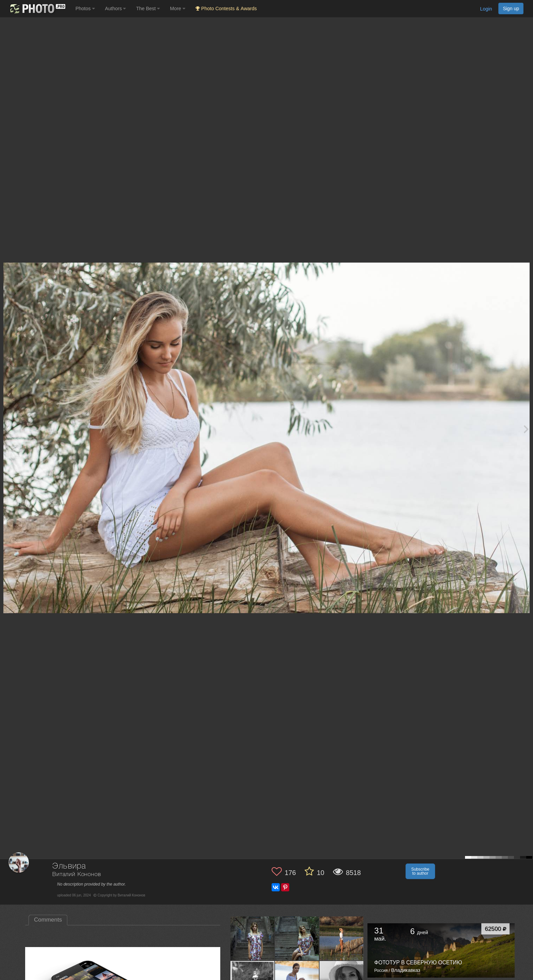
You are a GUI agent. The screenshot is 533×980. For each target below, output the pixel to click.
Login (486, 9)
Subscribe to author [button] (420, 871)
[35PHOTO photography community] (37, 9)
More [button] (178, 8)
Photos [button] (85, 8)
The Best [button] (148, 8)
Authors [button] (116, 8)
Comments (48, 920)
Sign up (511, 8)
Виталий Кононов (77, 875)
